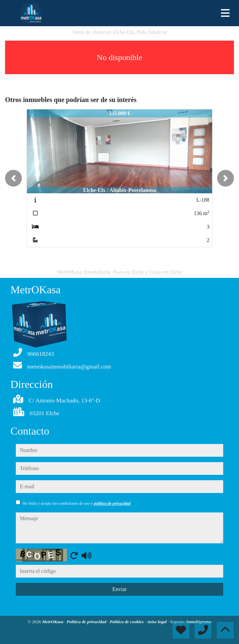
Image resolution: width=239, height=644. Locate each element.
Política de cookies (127, 622)
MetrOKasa (53, 622)
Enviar (119, 589)
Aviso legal (157, 622)
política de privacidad (112, 503)
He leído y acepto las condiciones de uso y (76, 503)
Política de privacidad (87, 622)
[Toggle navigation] (225, 13)
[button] (13, 178)
